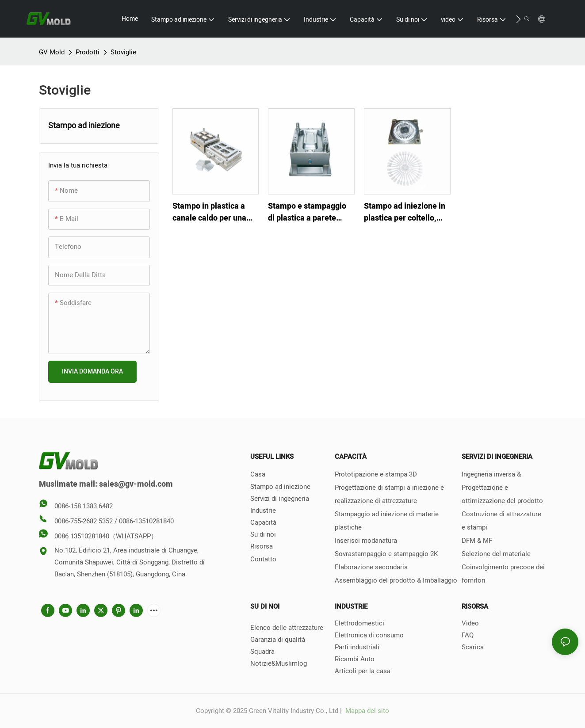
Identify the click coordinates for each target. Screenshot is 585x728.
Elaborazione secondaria (371, 567)
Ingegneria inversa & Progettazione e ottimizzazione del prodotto (502, 488)
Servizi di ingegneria (280, 499)
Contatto (263, 559)
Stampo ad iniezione (280, 487)
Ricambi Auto (355, 659)
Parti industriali (357, 647)
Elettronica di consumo (369, 635)
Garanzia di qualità (278, 640)
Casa (258, 474)
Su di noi (263, 534)
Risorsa (262, 546)
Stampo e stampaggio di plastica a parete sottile (307, 212)
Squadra (262, 652)
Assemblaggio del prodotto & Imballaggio (396, 580)
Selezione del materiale (496, 554)
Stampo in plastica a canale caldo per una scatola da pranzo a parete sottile (209, 212)
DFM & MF (477, 541)
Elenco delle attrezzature (287, 628)
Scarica (473, 647)
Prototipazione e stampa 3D (376, 474)
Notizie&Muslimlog (279, 663)
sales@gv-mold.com (136, 484)
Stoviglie (123, 52)
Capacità (263, 522)
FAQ (468, 635)
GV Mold (52, 52)
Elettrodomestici (359, 623)
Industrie (263, 511)
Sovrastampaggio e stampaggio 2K (386, 554)
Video (470, 623)
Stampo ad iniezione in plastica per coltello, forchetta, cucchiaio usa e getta (407, 212)
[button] (518, 19)
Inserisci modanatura (366, 541)
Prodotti (88, 52)
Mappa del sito (366, 711)
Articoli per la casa (363, 671)
